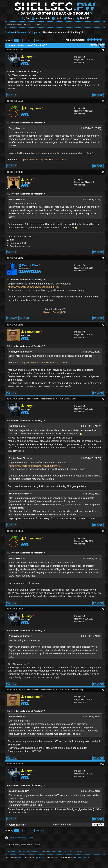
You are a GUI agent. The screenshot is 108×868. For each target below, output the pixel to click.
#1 (103, 50)
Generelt (21, 32)
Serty (74, 399)
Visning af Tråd (97, 45)
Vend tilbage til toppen (37, 851)
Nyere (21, 825)
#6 (103, 399)
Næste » (40, 40)
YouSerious (77, 690)
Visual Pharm (83, 858)
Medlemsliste (41, 18)
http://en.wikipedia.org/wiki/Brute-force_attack (44, 160)
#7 (103, 531)
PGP (63, 312)
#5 (103, 325)
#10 (102, 764)
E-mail (56, 312)
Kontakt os (12, 851)
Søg (26, 18)
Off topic (33, 32)
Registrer (43, 24)
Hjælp (57, 18)
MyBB (19, 858)
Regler (69, 18)
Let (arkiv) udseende (57, 851)
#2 (103, 101)
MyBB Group (40, 858)
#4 (103, 258)
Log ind (33, 24)
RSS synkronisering (77, 851)
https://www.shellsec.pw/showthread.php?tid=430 (33, 287)
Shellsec (10, 32)
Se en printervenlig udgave (22, 837)
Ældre (12, 825)
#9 (103, 690)
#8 (103, 609)
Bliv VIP (83, 18)
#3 (103, 172)
